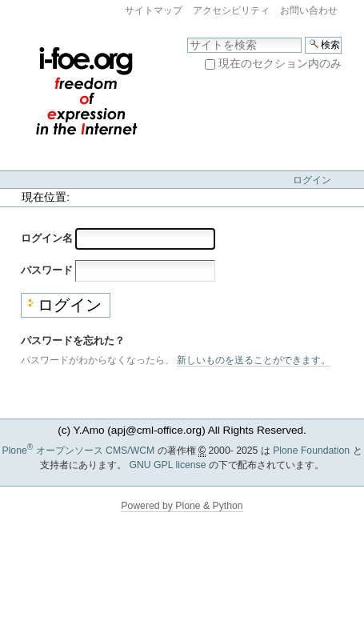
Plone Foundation (311, 451)
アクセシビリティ (231, 10)
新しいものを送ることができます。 (254, 360)
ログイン (312, 180)
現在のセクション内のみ (280, 64)
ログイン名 (47, 238)
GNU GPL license (167, 465)
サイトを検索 (187, 36)
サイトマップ (154, 10)
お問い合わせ (309, 10)
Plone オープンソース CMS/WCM (78, 451)
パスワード (47, 270)
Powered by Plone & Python (182, 506)
